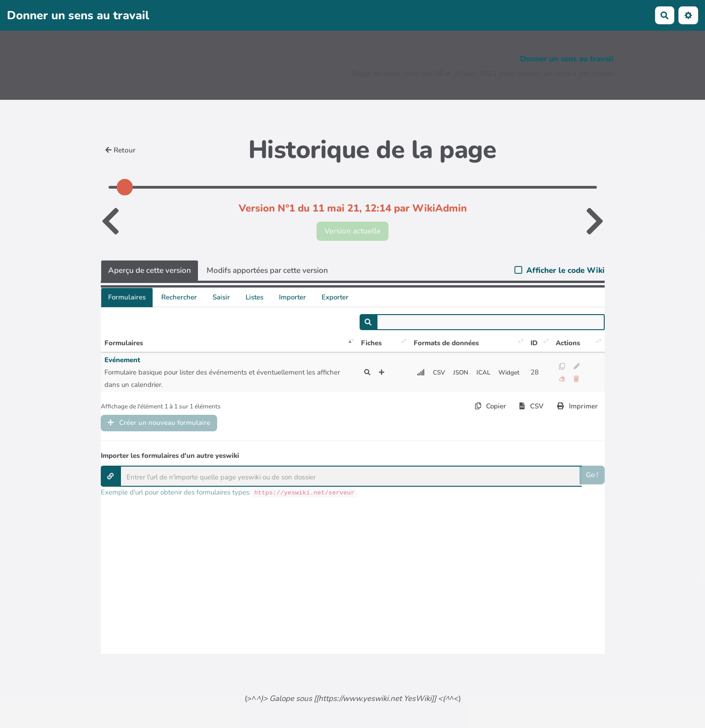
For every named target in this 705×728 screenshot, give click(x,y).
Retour (120, 150)
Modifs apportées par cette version (267, 270)
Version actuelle (352, 231)
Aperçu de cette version (150, 270)
